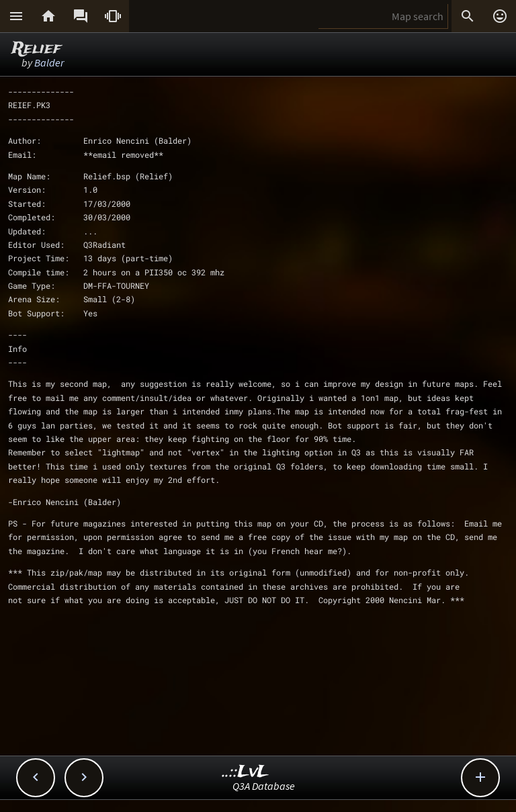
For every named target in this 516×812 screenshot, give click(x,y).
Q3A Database (264, 786)
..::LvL (246, 772)
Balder (49, 62)
